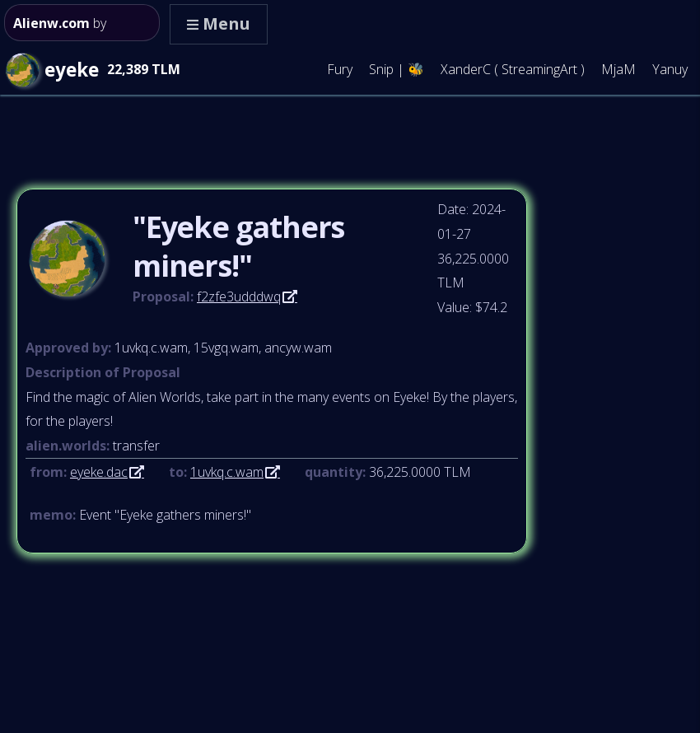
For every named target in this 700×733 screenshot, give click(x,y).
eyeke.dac (99, 472)
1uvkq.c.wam (227, 472)
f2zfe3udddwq (239, 296)
